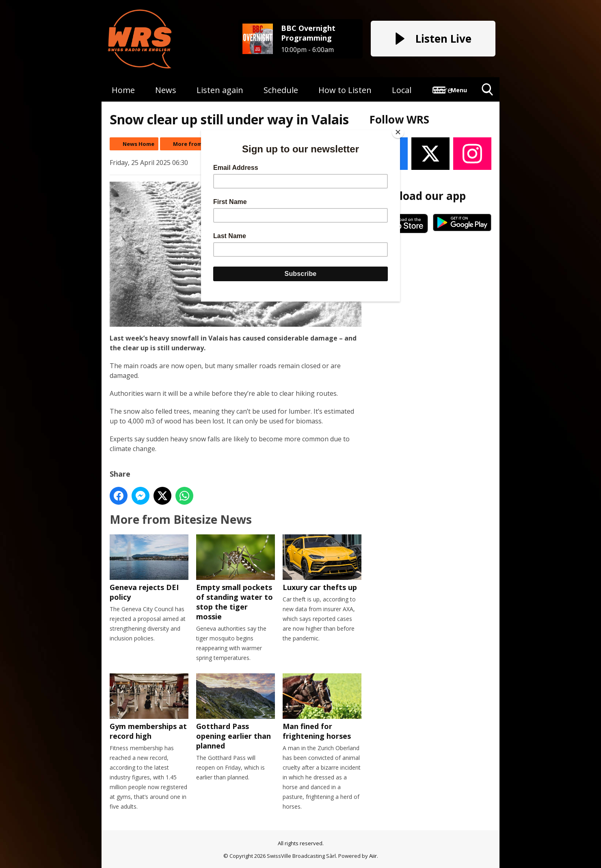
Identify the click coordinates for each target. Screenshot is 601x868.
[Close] (398, 132)
